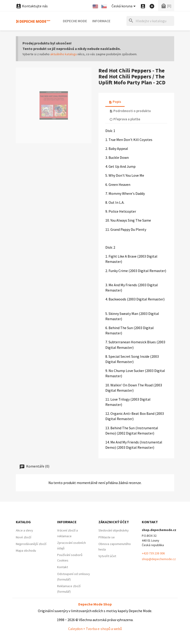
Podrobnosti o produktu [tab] (130, 111)
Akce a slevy (24, 530)
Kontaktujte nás (32, 6)
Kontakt (63, 567)
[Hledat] (150, 21)
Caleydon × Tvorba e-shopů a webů (95, 629)
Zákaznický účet (114, 522)
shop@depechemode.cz (159, 559)
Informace (101, 21)
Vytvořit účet (107, 556)
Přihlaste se (107, 537)
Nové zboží (24, 537)
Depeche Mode (75, 21)
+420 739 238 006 (153, 553)
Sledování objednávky (114, 530)
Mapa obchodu (26, 550)
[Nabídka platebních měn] (124, 6)
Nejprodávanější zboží (31, 544)
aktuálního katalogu (64, 54)
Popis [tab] (115, 102)
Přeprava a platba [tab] (125, 119)
